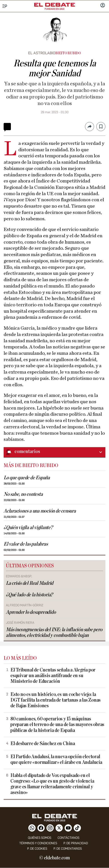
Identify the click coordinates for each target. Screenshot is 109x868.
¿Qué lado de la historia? (29, 595)
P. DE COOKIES (37, 849)
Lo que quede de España (27, 478)
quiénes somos (40, 838)
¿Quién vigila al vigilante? (28, 528)
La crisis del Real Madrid (30, 583)
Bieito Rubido (68, 53)
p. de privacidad (76, 843)
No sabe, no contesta (23, 494)
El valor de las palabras (26, 544)
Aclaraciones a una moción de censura (40, 511)
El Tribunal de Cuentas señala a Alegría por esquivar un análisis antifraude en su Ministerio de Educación (53, 676)
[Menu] (5, 6)
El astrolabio (42, 53)
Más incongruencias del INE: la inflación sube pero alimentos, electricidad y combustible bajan (54, 633)
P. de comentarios (68, 849)
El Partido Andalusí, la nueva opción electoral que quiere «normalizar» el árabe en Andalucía (56, 760)
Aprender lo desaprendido (31, 612)
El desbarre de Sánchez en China (43, 744)
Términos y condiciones (38, 843)
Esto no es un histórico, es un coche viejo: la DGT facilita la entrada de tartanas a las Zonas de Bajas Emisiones (56, 700)
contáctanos (68, 838)
